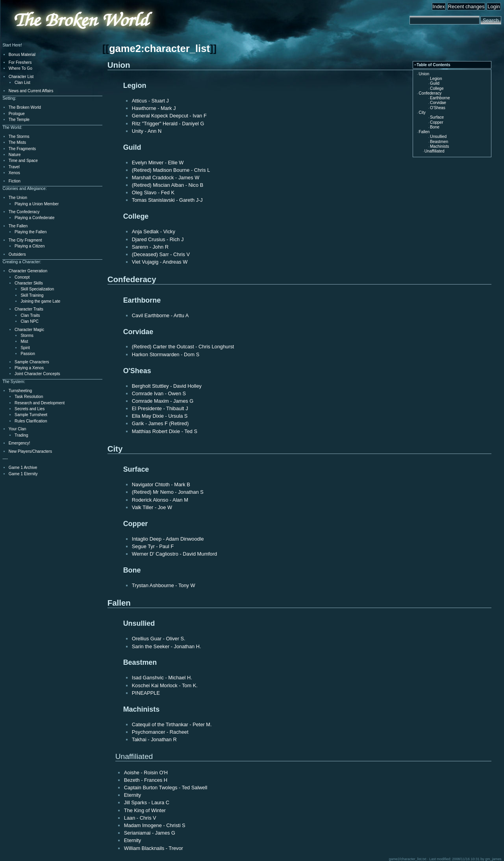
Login (494, 7)
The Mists (17, 142)
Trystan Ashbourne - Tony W (164, 585)
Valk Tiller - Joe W (152, 507)
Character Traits (29, 309)
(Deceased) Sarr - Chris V (161, 254)
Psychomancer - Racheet (160, 732)
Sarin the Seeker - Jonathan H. (167, 646)
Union (424, 74)
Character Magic (29, 330)
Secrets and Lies (30, 409)
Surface (437, 117)
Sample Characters (32, 362)
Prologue (17, 114)
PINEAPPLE (146, 693)
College (437, 88)
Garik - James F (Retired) (160, 423)
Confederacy (430, 93)
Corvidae (438, 103)
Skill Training (32, 295)
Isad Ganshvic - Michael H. (162, 678)
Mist (24, 341)
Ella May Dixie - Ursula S (160, 416)
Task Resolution (29, 397)
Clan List (22, 83)
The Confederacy (24, 212)
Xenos (14, 173)
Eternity (132, 795)
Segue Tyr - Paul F (153, 546)
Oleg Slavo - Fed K (153, 192)
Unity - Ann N (147, 131)
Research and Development (40, 403)
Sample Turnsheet (31, 415)
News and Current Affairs (31, 91)
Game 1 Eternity (23, 474)
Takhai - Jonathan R (154, 739)
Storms (27, 336)
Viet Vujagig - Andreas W (160, 262)
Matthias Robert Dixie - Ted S (165, 431)
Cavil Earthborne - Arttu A (160, 315)
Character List (21, 77)
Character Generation (28, 271)
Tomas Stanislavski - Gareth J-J (167, 200)
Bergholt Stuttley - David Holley (167, 386)
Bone (435, 127)
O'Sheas (438, 108)
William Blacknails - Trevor (154, 848)
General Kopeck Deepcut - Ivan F (169, 116)
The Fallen (18, 226)
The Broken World (25, 107)
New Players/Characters (30, 451)
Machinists (439, 146)
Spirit (25, 348)
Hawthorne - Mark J (154, 108)
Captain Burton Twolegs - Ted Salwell (166, 788)
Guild (435, 83)
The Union (18, 198)
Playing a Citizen (30, 246)
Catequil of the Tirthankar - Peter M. (172, 724)
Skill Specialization (37, 289)
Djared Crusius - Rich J (158, 239)
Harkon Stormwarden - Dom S (166, 354)
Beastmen (439, 142)
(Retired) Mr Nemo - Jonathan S (168, 492)
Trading (21, 435)
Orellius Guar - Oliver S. (159, 639)
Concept (22, 277)
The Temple (19, 120)
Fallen (424, 132)
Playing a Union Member (37, 204)
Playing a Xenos (29, 368)
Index (439, 7)
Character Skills (29, 283)
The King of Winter (145, 810)
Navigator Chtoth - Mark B (161, 484)
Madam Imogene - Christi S (155, 825)
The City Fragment (25, 240)
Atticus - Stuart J (150, 101)
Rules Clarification (31, 421)
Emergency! (19, 443)
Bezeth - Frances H (146, 780)
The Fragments (22, 149)
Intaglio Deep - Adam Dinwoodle (168, 539)
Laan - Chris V (140, 818)
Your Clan (18, 429)
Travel (14, 167)
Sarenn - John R (150, 247)
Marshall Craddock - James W (166, 178)
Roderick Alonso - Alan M (160, 500)
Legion (436, 79)
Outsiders (17, 254)
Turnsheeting (20, 391)
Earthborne (440, 98)
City (422, 113)
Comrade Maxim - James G (163, 401)
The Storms (19, 137)
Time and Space (23, 161)
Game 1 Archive (23, 468)
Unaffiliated (435, 151)
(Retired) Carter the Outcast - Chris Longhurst (183, 347)
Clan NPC (30, 321)
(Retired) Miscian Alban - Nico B (168, 185)
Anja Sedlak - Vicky (154, 232)
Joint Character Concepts (37, 374)
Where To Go (20, 68)
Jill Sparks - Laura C (147, 802)
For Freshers (20, 62)
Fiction (15, 181)
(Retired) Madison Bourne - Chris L (171, 170)
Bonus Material (22, 55)
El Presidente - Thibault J (160, 408)
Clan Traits (30, 315)
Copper (437, 122)
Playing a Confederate (34, 218)
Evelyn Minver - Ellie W (158, 163)
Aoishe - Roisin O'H (146, 773)
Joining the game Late (40, 301)
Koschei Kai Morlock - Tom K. (165, 685)
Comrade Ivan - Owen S (159, 393)
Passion (28, 354)
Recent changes (466, 7)
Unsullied (438, 137)
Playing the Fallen (31, 232)
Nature (15, 155)
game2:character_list (159, 48)
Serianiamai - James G (150, 833)
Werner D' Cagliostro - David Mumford (174, 554)
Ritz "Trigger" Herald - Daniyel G (168, 124)
